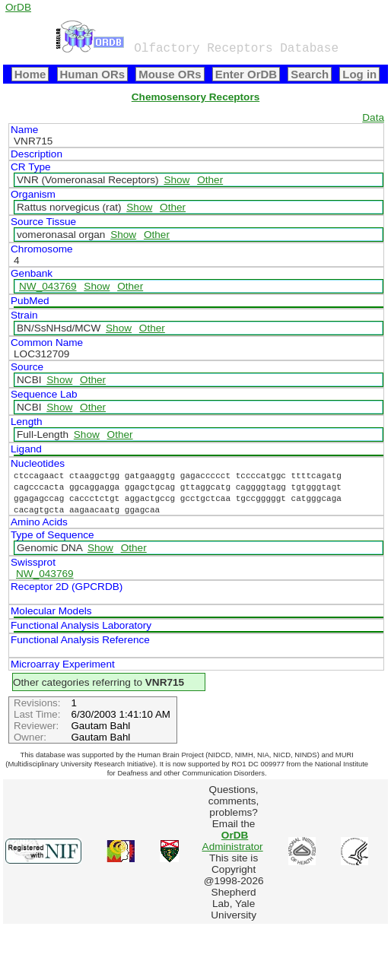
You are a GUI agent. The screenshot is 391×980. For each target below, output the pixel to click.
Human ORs (93, 74)
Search (310, 74)
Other (210, 180)
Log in (359, 74)
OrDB (18, 7)
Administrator (233, 841)
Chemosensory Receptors (195, 97)
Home (30, 74)
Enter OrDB (246, 74)
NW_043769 (48, 286)
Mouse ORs (170, 74)
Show (176, 180)
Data (373, 117)
